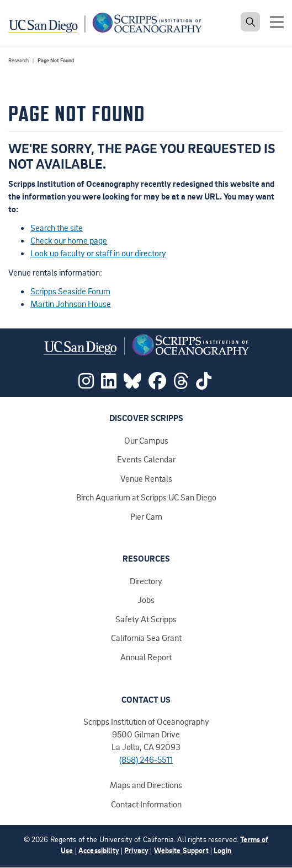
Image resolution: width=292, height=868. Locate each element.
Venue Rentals (146, 478)
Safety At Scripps (146, 619)
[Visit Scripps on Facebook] (157, 384)
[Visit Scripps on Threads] (181, 384)
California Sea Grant (146, 638)
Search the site (57, 228)
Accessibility (99, 850)
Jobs (146, 600)
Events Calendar (146, 459)
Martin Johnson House (71, 304)
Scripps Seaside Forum (70, 291)
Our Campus (146, 440)
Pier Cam (146, 516)
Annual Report (146, 657)
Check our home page (69, 240)
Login (222, 850)
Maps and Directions (146, 785)
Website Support (181, 850)
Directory (146, 581)
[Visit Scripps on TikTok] (204, 384)
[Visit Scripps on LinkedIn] (109, 384)
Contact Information (146, 804)
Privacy (136, 850)
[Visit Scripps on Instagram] (86, 384)
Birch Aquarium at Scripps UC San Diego (146, 497)
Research (18, 60)
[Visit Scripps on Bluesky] (132, 384)
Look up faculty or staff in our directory (98, 253)
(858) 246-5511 (146, 759)
